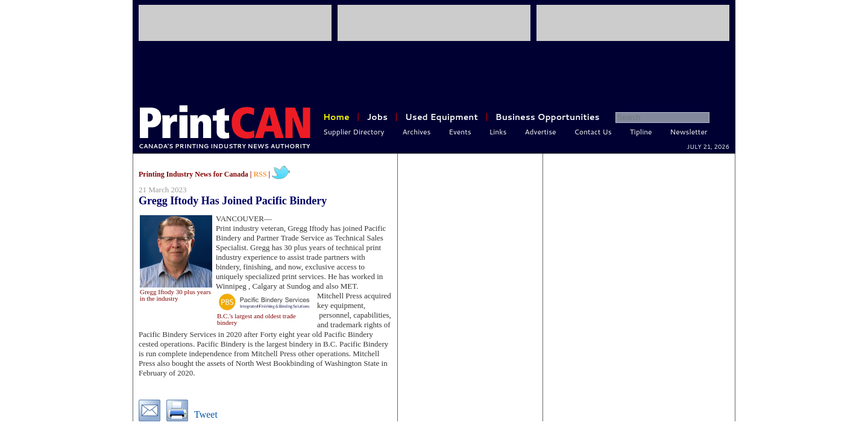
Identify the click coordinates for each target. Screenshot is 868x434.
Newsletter (689, 132)
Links (498, 132)
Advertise (541, 132)
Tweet (206, 414)
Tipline (641, 132)
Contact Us (593, 132)
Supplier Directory (354, 132)
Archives (417, 132)
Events (460, 132)
